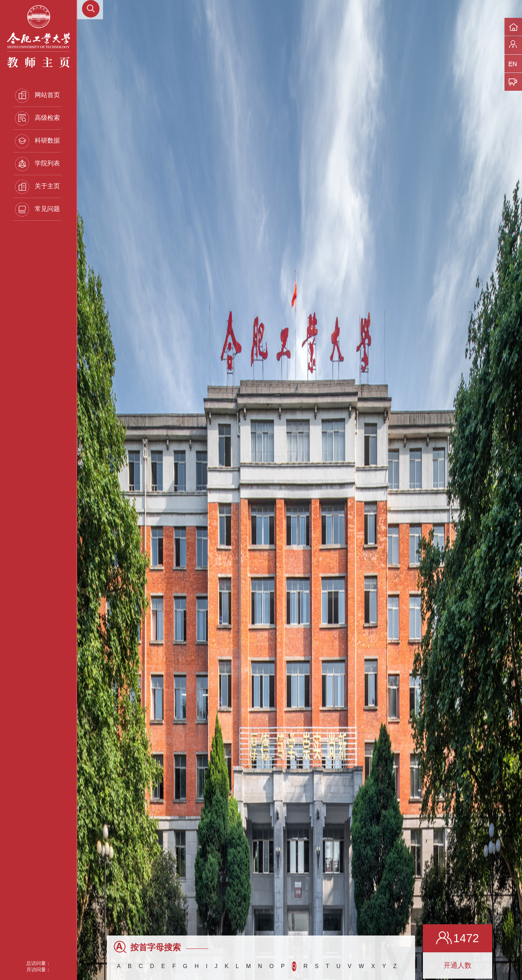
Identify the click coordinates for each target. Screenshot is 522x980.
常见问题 (37, 210)
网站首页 (37, 96)
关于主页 (37, 187)
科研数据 (37, 141)
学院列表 (37, 164)
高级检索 (37, 118)
